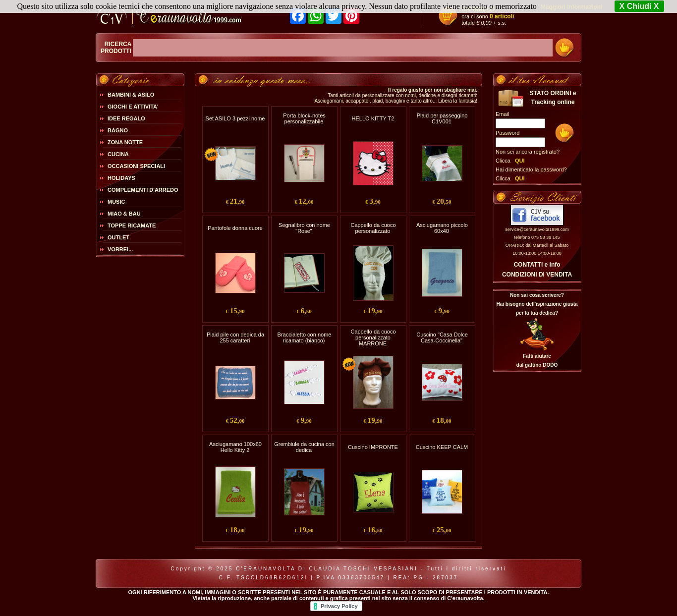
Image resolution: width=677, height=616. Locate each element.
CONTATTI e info (537, 265)
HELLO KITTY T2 (373, 118)
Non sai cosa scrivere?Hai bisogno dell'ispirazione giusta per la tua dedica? (537, 304)
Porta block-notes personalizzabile (304, 118)
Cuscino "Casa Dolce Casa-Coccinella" (442, 337)
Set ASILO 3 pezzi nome (235, 118)
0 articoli (502, 16)
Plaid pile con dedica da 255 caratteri (235, 337)
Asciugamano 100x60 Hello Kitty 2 (235, 447)
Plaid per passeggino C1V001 (442, 118)
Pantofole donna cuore (235, 228)
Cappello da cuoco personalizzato (373, 228)
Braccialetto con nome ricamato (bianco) (305, 337)
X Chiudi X (639, 6)
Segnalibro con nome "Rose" (304, 228)
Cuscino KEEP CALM (442, 447)
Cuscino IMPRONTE (373, 447)
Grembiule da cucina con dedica (304, 447)
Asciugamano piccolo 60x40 (442, 228)
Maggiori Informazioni (572, 7)
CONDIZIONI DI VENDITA (537, 275)
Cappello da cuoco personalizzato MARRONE (373, 337)
